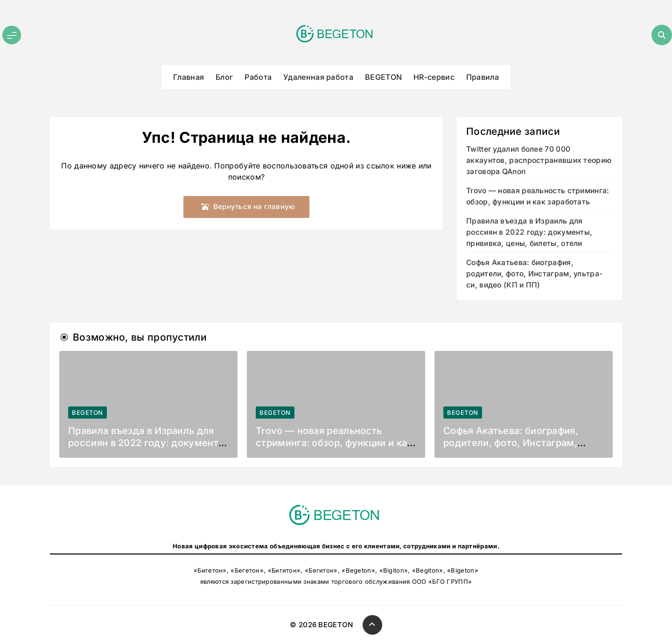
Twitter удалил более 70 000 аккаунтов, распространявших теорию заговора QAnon (539, 160)
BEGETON (383, 77)
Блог (224, 77)
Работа (258, 77)
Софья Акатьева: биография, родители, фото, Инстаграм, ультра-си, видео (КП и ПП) (534, 274)
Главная (189, 77)
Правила (483, 77)
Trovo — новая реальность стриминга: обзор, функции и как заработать (334, 443)
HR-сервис (434, 77)
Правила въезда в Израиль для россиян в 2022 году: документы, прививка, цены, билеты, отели (529, 232)
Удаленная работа (318, 77)
